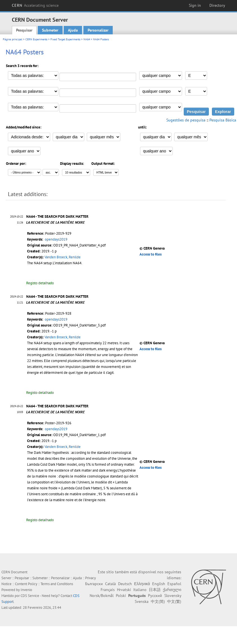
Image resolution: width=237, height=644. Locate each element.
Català (110, 584)
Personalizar (98, 30)
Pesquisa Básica (223, 120)
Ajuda (73, 30)
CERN (35, 5)
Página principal (13, 39)
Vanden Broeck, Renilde (63, 257)
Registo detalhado (40, 283)
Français (108, 590)
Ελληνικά (142, 584)
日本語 (155, 590)
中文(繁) (174, 601)
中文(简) (158, 601)
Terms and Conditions (57, 584)
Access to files (150, 254)
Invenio (26, 590)
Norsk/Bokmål (102, 596)
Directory (217, 5)
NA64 (87, 39)
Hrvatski (124, 590)
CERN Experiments (36, 39)
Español (174, 584)
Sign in (195, 5)
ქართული (172, 590)
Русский (155, 596)
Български (94, 584)
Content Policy (26, 584)
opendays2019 (56, 239)
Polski (121, 596)
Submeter (50, 30)
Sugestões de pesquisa (186, 120)
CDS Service (30, 596)
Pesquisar (24, 30)
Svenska (142, 601)
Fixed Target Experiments (65, 39)
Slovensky (173, 596)
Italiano (140, 590)
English (159, 584)
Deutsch (125, 584)
